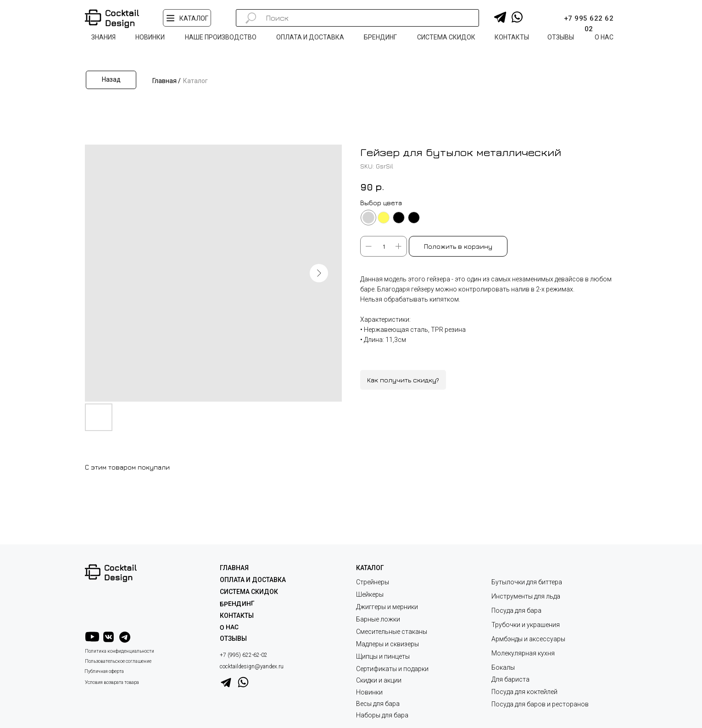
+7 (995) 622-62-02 (244, 655)
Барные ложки (378, 619)
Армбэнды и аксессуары (528, 639)
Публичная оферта (104, 671)
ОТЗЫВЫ (233, 638)
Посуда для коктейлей (524, 692)
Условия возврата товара (112, 682)
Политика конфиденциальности (120, 651)
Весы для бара (378, 704)
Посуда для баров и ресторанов (540, 704)
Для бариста (510, 679)
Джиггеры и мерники (387, 607)
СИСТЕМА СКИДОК (249, 592)
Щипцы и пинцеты (383, 656)
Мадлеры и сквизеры (387, 644)
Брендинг (237, 603)
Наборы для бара (382, 715)
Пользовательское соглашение (118, 661)
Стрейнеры (373, 582)
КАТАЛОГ (370, 568)
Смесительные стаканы (392, 632)
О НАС (229, 627)
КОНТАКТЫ (237, 616)
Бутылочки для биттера (527, 582)
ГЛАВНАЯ (234, 568)
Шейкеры (370, 594)
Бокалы (503, 667)
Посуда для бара (516, 610)
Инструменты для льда (526, 596)
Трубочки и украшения (526, 625)
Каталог (195, 81)
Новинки (369, 692)
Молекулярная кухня (523, 653)
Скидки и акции (379, 680)
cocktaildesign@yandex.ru (252, 666)
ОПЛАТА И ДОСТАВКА (253, 580)
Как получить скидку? (403, 380)
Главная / (167, 81)
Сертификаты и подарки (392, 669)
